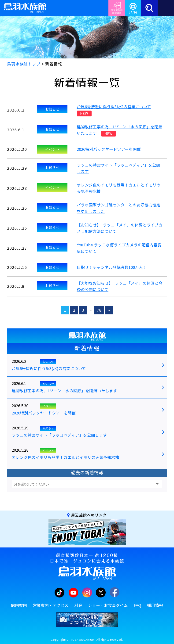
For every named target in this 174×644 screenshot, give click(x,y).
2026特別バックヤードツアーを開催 (109, 149)
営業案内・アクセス (51, 605)
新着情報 (87, 348)
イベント (52, 149)
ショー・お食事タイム (108, 605)
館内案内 (19, 605)
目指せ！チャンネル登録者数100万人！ (112, 267)
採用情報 (155, 605)
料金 (78, 605)
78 (99, 310)
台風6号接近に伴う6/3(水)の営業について (114, 107)
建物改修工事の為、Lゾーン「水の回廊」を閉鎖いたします (64, 391)
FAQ (137, 605)
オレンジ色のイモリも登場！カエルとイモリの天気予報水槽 (65, 457)
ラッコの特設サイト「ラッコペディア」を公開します (59, 435)
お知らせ (52, 109)
